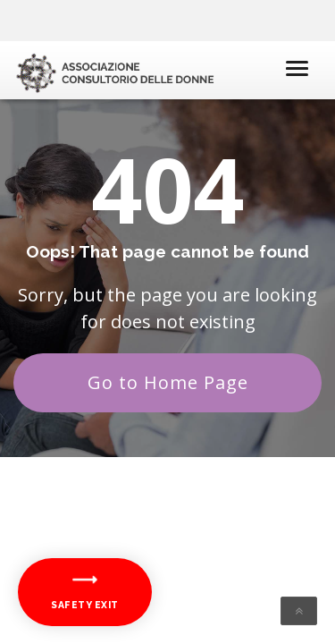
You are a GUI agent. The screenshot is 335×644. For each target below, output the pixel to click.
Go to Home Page (168, 382)
